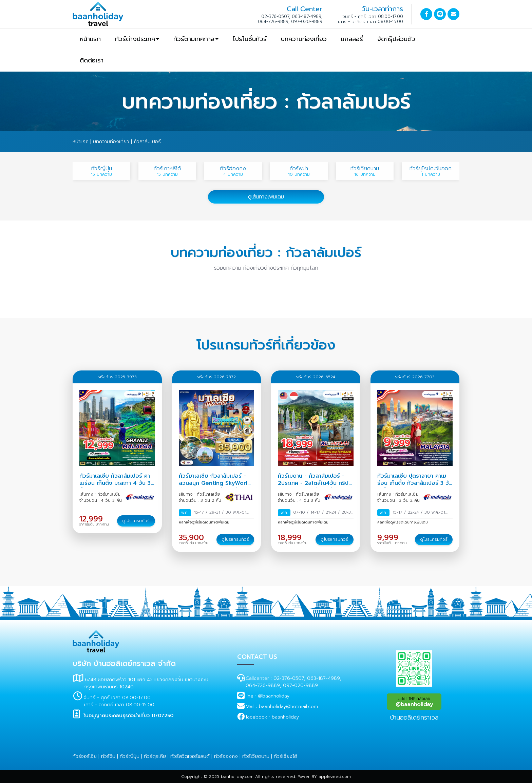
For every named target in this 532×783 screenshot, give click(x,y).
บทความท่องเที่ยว (304, 39)
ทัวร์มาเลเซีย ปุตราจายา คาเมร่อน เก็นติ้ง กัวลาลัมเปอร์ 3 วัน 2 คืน (415, 483)
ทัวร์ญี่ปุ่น (130, 756)
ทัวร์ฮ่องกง (226, 756)
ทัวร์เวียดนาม (256, 756)
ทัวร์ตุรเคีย (155, 756)
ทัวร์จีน (108, 756)
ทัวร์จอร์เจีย (85, 756)
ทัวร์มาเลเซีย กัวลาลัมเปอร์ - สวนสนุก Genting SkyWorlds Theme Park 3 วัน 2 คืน (216, 483)
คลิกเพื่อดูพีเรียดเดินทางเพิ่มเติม (204, 522)
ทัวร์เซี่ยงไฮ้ (286, 756)
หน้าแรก (90, 39)
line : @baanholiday (268, 696)
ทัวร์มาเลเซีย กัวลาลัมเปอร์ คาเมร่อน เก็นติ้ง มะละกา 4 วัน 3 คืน (115, 483)
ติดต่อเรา (92, 60)
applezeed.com (335, 777)
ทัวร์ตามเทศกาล (194, 39)
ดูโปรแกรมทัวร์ (136, 521)
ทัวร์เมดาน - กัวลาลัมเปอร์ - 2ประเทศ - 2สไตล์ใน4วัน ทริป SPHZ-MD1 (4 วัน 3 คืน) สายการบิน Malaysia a (314, 486)
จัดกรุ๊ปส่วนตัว (396, 39)
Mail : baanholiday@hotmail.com (282, 706)
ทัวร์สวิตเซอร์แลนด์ (190, 756)
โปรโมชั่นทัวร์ (250, 39)
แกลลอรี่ (352, 39)
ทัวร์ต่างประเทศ (135, 39)
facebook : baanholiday (272, 717)
